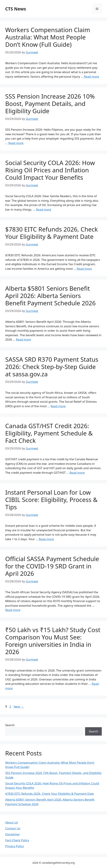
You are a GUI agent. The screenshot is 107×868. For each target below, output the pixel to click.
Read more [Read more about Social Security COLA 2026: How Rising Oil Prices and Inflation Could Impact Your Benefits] (44, 209)
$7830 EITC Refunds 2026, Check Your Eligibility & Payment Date (51, 233)
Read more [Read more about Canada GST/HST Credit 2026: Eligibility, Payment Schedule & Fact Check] (77, 473)
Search (10, 725)
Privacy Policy (15, 846)
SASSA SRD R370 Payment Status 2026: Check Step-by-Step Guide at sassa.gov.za (52, 367)
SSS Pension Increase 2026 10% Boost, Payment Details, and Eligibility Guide (50, 104)
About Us (12, 822)
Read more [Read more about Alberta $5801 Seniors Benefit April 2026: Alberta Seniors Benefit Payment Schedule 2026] (23, 339)
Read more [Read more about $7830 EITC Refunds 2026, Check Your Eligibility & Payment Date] (84, 269)
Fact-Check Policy (17, 840)
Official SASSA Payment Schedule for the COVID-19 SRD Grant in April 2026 (52, 566)
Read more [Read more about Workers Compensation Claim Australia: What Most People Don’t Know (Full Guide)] (91, 77)
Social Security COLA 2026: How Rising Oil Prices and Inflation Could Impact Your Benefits (50, 170)
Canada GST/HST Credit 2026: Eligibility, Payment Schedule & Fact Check (49, 433)
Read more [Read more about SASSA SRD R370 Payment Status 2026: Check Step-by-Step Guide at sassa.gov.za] (58, 406)
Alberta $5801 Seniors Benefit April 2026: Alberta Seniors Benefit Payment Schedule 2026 (50, 296)
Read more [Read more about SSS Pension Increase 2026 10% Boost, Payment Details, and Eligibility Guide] (16, 143)
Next (19, 707)
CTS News (16, 9)
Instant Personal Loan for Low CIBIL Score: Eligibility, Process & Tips (51, 500)
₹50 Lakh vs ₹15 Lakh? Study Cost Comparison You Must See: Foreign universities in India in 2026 (53, 641)
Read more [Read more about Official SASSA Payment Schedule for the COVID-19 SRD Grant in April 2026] (13, 610)
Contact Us (13, 828)
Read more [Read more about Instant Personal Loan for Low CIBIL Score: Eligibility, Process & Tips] (46, 539)
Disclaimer (13, 834)
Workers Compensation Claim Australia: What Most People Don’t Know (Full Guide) (48, 37)
